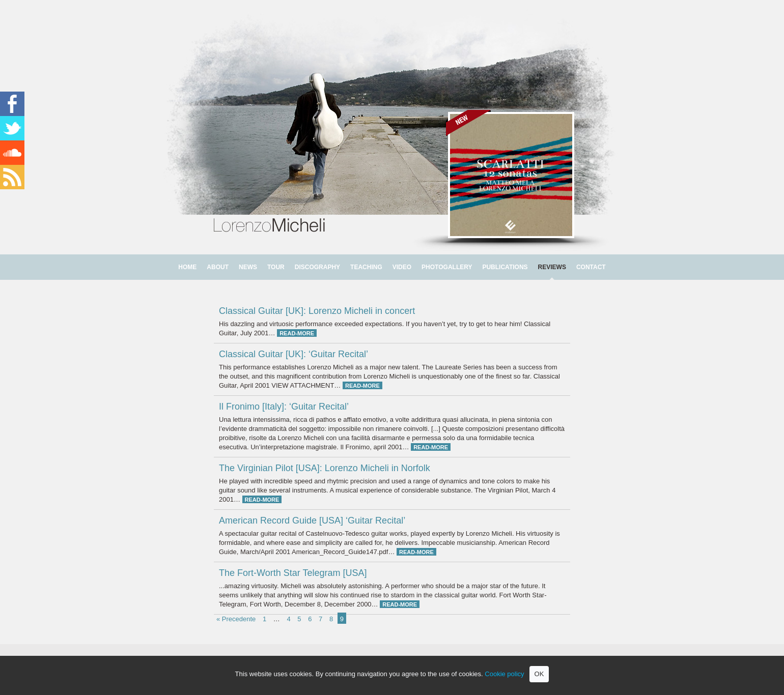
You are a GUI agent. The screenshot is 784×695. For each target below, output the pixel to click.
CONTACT (591, 267)
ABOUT (218, 267)
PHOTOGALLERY (447, 267)
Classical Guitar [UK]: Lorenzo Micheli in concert (317, 311)
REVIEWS (552, 267)
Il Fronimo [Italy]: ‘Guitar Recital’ (284, 407)
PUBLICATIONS (505, 267)
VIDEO (402, 267)
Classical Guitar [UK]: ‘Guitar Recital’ (293, 354)
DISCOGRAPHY (317, 267)
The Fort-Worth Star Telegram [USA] (293, 573)
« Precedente (236, 619)
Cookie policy (504, 674)
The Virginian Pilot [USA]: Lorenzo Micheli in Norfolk (325, 468)
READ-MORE (297, 333)
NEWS (248, 267)
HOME (187, 267)
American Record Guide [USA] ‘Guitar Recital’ (312, 520)
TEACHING (366, 267)
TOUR (276, 267)
